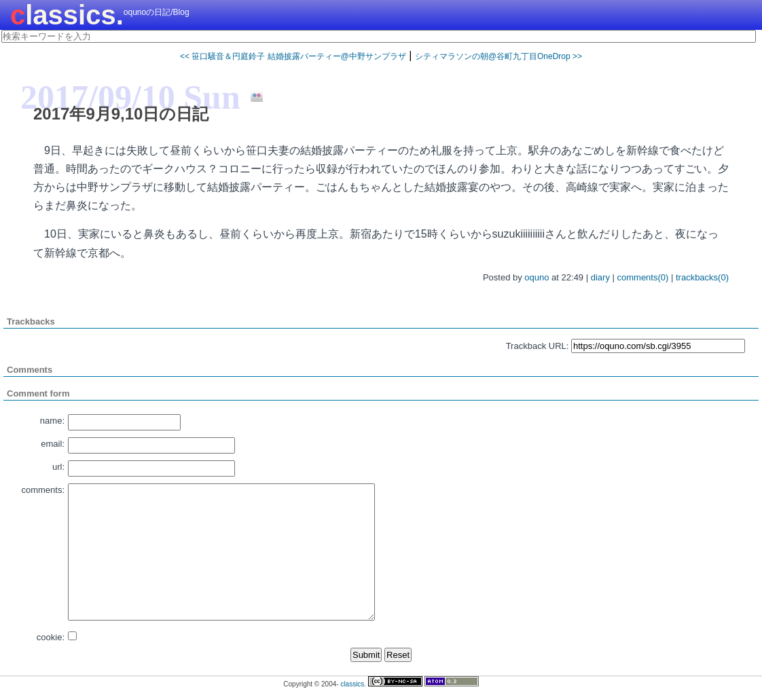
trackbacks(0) (702, 277)
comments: (43, 490)
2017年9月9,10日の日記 (121, 114)
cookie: (51, 637)
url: (58, 467)
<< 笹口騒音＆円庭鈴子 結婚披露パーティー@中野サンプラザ (293, 56)
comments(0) (643, 277)
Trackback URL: (538, 346)
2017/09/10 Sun (130, 97)
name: (52, 421)
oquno (537, 277)
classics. (67, 15)
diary (600, 277)
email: (53, 444)
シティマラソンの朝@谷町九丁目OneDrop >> (498, 56)
